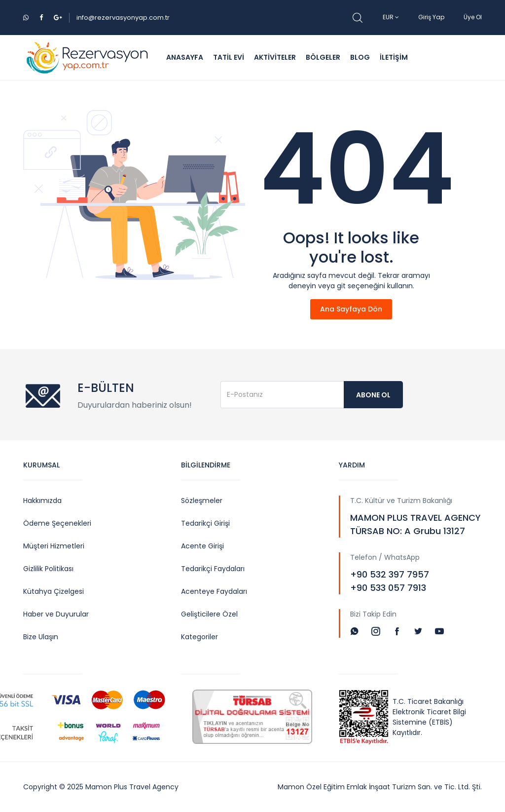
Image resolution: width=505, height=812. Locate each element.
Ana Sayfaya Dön (351, 309)
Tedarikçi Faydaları (213, 569)
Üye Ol (473, 17)
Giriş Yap (431, 17)
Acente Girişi (202, 546)
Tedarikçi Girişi (205, 523)
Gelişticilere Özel (209, 614)
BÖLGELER (323, 57)
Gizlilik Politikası (48, 569)
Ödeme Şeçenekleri (57, 523)
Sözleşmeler (202, 501)
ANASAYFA (185, 57)
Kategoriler (199, 637)
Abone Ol (373, 395)
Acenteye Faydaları (214, 591)
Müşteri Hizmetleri (54, 546)
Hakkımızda (42, 501)
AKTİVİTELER (275, 57)
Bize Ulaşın (41, 637)
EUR (391, 17)
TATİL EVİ (229, 57)
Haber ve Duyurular (56, 614)
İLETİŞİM (394, 57)
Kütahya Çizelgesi (54, 591)
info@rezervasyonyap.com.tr (123, 18)
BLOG (360, 57)
